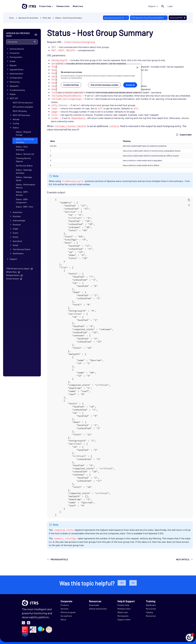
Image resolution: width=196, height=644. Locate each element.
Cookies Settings (71, 85)
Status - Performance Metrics (26, 186)
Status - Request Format (24, 133)
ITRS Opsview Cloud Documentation (147, 18)
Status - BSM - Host (24, 207)
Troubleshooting (17, 90)
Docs (12, 18)
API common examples (23, 107)
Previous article (59, 559)
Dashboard (151, 605)
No (133, 583)
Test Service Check (21, 249)
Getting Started (17, 49)
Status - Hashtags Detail (24, 179)
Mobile (13, 94)
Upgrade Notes (17, 69)
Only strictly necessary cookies (104, 85)
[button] (190, 638)
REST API (14, 98)
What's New (11, 272)
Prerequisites (16, 57)
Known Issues (13, 279)
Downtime (17, 212)
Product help (46, 6)
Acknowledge (19, 220)
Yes (122, 583)
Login (170, 6)
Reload (16, 119)
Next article (183, 559)
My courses (151, 609)
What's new (78, 6)
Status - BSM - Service (22, 193)
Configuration (16, 78)
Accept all (130, 85)
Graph (16, 229)
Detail (15, 245)
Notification (18, 253)
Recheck (17, 225)
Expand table (184, 135)
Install (12, 61)
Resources (151, 616)
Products (65, 605)
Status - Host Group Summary (69, 18)
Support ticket (124, 619)
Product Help (123, 605)
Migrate (13, 65)
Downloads (94, 605)
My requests (123, 616)
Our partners (66, 616)
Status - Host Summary (22, 148)
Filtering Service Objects (23, 160)
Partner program (68, 612)
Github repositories (98, 609)
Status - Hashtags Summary (24, 171)
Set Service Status (24, 166)
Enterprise (15, 53)
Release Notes (13, 275)
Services (65, 609)
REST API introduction (23, 103)
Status (16, 127)
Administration (16, 74)
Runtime (17, 216)
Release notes (63, 6)
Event (16, 233)
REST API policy (20, 111)
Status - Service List (25, 154)
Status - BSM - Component (22, 201)
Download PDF (178, 18)
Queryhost (17, 241)
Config (16, 123)
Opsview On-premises (28, 18)
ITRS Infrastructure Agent (18, 268)
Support (153, 6)
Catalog (149, 612)
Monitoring (15, 82)
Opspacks (14, 86)
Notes (16, 237)
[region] (99, 78)
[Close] (137, 68)
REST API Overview (21, 115)
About (63, 619)
